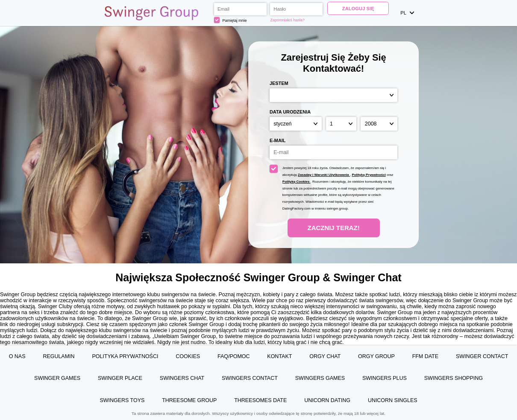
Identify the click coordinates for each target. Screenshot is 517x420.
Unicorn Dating (327, 400)
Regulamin (59, 356)
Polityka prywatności (125, 356)
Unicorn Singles (393, 400)
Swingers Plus (385, 378)
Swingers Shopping (454, 378)
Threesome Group (189, 400)
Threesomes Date (260, 400)
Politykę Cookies (297, 182)
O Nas (17, 356)
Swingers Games (320, 378)
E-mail (278, 140)
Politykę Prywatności (369, 175)
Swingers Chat (182, 378)
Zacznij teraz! (334, 228)
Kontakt (279, 356)
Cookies (188, 356)
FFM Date (425, 356)
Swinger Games (57, 378)
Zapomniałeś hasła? (288, 20)
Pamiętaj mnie (231, 20)
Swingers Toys (122, 400)
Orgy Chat (325, 356)
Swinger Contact (482, 356)
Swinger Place (120, 378)
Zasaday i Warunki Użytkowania (324, 175)
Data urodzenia (290, 112)
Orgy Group (376, 356)
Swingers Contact (250, 378)
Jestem (279, 83)
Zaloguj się (358, 9)
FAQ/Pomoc (234, 356)
